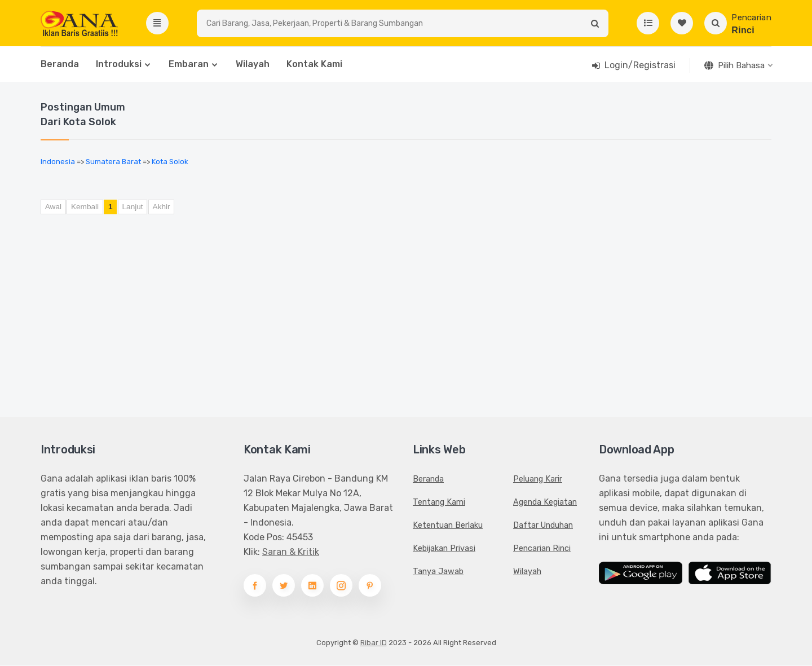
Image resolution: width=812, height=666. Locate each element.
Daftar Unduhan (543, 526)
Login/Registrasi (640, 67)
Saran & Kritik (291, 553)
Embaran (189, 66)
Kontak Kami (314, 66)
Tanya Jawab (438, 572)
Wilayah (253, 66)
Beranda (60, 66)
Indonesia (58, 163)
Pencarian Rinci (542, 549)
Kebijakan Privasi (444, 549)
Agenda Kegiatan (545, 503)
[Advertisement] (338, 310)
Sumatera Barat (113, 163)
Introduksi (119, 66)
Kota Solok (170, 163)
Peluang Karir (538, 480)
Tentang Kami (439, 503)
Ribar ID (374, 644)
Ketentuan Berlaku (448, 526)
